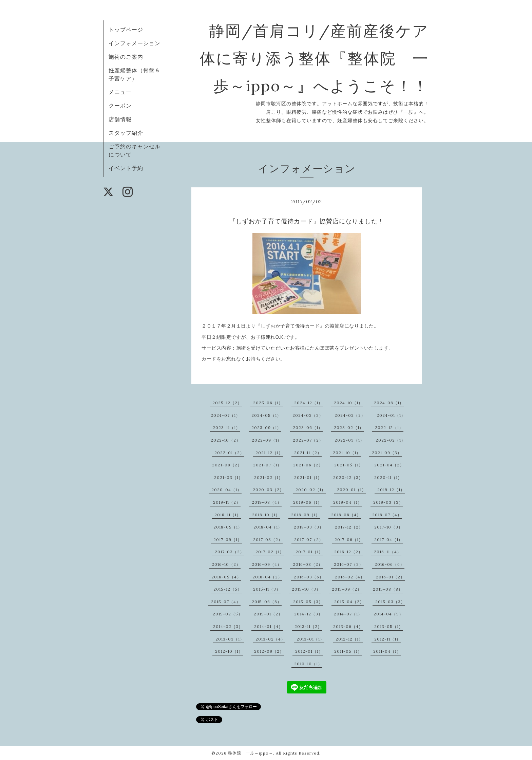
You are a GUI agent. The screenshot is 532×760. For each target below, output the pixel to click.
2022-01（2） (229, 453)
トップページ (126, 30)
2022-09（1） (267, 440)
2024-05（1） (266, 415)
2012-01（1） (309, 651)
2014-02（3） (228, 626)
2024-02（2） (350, 415)
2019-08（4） (267, 502)
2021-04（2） (389, 465)
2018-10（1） (266, 515)
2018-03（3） (309, 527)
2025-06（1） (268, 403)
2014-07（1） (348, 614)
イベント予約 (126, 168)
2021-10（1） (347, 453)
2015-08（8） (388, 589)
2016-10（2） (226, 564)
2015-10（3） (306, 589)
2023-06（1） (308, 428)
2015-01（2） (268, 614)
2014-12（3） (308, 614)
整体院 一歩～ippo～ (251, 753)
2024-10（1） (348, 403)
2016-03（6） (309, 577)
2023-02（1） (349, 428)
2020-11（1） (388, 477)
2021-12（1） (269, 453)
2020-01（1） (351, 490)
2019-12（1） (391, 490)
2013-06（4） (348, 626)
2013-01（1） (310, 639)
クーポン (120, 106)
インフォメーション (135, 43)
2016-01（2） (390, 577)
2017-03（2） (230, 552)
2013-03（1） (230, 639)
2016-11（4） (388, 552)
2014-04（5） (388, 614)
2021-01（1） (308, 477)
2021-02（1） (269, 477)
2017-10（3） (388, 527)
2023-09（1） (266, 428)
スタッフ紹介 (126, 133)
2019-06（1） (308, 502)
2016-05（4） (226, 577)
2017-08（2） (268, 540)
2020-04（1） (226, 490)
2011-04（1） (387, 651)
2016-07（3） (349, 564)
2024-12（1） (308, 403)
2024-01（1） (391, 415)
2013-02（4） (270, 639)
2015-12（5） (228, 589)
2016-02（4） (350, 577)
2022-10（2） (226, 440)
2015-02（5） (228, 614)
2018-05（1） (228, 527)
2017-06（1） (349, 540)
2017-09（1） (228, 540)
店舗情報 (120, 119)
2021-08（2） (227, 465)
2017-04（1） (388, 540)
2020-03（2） (268, 490)
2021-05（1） (349, 465)
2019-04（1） (348, 502)
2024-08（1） (389, 403)
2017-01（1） (309, 552)
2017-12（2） (349, 527)
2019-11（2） (227, 502)
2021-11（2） (308, 453)
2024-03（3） (308, 415)
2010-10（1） (308, 664)
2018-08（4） (346, 515)
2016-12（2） (348, 552)
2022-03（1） (349, 440)
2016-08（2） (308, 564)
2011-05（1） (348, 651)
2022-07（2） (308, 440)
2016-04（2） (267, 577)
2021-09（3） (387, 453)
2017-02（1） (270, 552)
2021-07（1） (267, 465)
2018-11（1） (228, 515)
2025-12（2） (227, 403)
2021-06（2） (308, 465)
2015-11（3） (267, 589)
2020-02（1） (311, 490)
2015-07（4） (226, 602)
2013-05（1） (389, 626)
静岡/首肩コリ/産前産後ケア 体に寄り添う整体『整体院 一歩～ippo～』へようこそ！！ (331, 58)
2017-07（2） (309, 540)
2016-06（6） (389, 564)
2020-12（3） (348, 477)
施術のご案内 (126, 57)
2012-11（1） (387, 639)
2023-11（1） (226, 428)
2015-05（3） (308, 602)
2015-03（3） (390, 602)
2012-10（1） (229, 651)
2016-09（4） (267, 564)
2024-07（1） (225, 415)
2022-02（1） (391, 440)
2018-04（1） (268, 527)
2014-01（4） (269, 626)
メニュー (120, 92)
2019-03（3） (388, 502)
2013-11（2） (308, 626)
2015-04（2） (349, 602)
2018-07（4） (387, 515)
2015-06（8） (267, 602)
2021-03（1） (229, 477)
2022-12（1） (389, 428)
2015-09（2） (347, 589)
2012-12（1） (349, 639)
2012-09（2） (269, 651)
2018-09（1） (306, 515)
